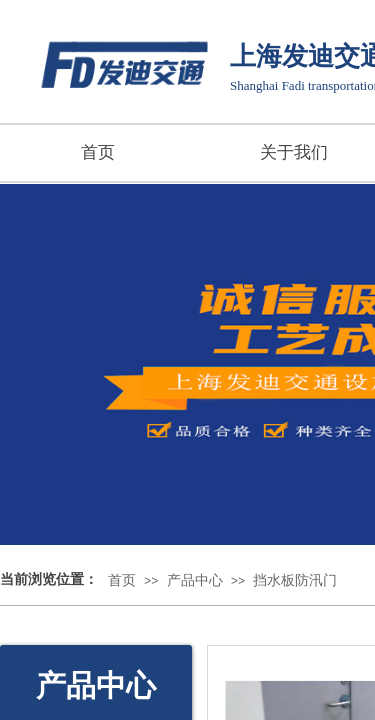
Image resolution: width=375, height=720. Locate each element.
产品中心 (195, 580)
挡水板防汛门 (295, 580)
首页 (98, 152)
